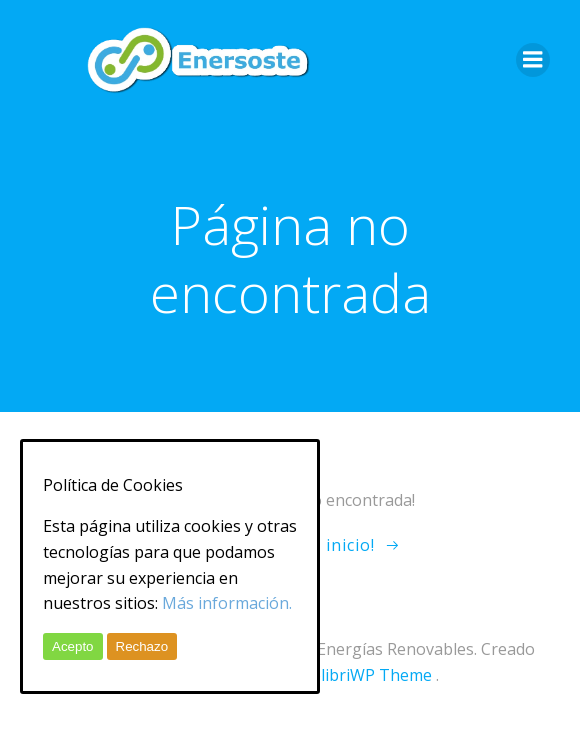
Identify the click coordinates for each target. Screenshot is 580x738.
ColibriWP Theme (366, 675)
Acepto (73, 646)
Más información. (227, 603)
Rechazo (142, 646)
